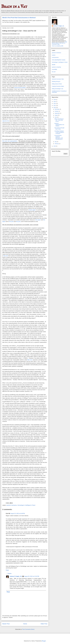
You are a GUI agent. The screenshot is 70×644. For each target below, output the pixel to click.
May (56, 142)
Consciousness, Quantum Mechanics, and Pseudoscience (59, 137)
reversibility (54, 69)
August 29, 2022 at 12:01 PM (32, 576)
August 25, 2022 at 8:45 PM (18, 514)
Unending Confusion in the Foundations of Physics (59, 132)
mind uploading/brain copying (59, 60)
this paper (38, 220)
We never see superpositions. (10, 141)
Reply (7, 570)
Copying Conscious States (58, 86)
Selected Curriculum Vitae (58, 79)
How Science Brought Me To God (59, 128)
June (56, 117)
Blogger (44, 641)
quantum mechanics (12, 505)
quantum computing (56, 67)
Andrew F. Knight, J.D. (16, 576)
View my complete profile (58, 46)
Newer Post (6, 624)
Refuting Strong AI (56, 81)
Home (25, 624)
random (54, 55)
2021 (55, 106)
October (57, 111)
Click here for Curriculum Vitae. (59, 44)
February (57, 144)
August (56, 115)
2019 (55, 146)
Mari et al (30, 360)
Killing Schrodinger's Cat (57, 89)
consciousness (55, 57)
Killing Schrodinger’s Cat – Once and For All (59, 120)
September (57, 113)
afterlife (54, 65)
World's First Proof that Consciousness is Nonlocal (19, 18)
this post (11, 222)
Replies (10, 573)
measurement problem (20, 88)
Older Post (44, 624)
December (57, 109)
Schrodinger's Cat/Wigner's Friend (26, 505)
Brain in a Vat (14, 7)
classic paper (32, 210)
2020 (55, 108)
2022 (55, 104)
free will (54, 72)
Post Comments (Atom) (28, 629)
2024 (55, 102)
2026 (55, 100)
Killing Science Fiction (57, 84)
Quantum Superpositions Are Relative (59, 125)
